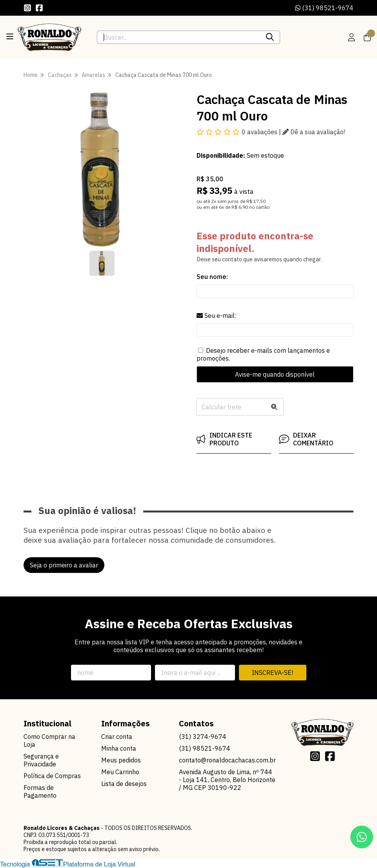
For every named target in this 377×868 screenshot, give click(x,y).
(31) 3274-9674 (203, 737)
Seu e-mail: (216, 315)
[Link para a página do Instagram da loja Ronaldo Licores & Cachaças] (27, 8)
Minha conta (119, 748)
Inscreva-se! (272, 673)
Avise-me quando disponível (275, 374)
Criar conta (117, 737)
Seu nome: (212, 277)
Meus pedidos (121, 760)
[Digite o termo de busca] (178, 37)
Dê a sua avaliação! (314, 132)
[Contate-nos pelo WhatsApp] (362, 837)
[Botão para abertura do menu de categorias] (10, 36)
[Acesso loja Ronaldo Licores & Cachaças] (352, 37)
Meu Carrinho (120, 772)
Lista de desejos (124, 784)
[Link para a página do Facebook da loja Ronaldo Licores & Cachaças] (39, 8)
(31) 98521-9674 (324, 8)
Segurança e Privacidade (41, 760)
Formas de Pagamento (40, 791)
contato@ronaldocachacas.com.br (227, 760)
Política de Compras (52, 776)
